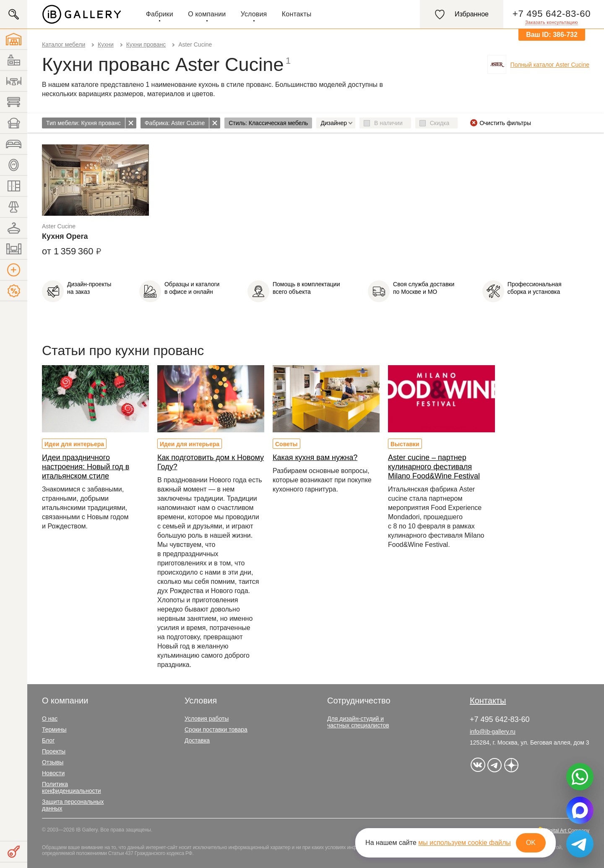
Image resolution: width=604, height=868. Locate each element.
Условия (254, 14)
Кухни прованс (146, 44)
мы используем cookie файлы (465, 843)
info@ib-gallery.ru (493, 732)
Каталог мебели (64, 44)
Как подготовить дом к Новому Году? (211, 462)
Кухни (106, 44)
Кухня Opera (65, 236)
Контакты (297, 14)
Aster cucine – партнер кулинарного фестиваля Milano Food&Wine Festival (434, 467)
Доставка (197, 740)
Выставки (405, 444)
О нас (50, 719)
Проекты (54, 751)
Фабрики (160, 14)
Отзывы (53, 762)
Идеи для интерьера (74, 444)
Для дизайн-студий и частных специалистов (358, 722)
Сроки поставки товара (216, 729)
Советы (286, 444)
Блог (48, 740)
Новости (53, 773)
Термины (54, 729)
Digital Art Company (567, 831)
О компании (207, 14)
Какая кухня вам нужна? (315, 458)
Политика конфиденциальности (72, 787)
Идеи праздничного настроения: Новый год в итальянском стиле (86, 467)
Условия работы (207, 719)
